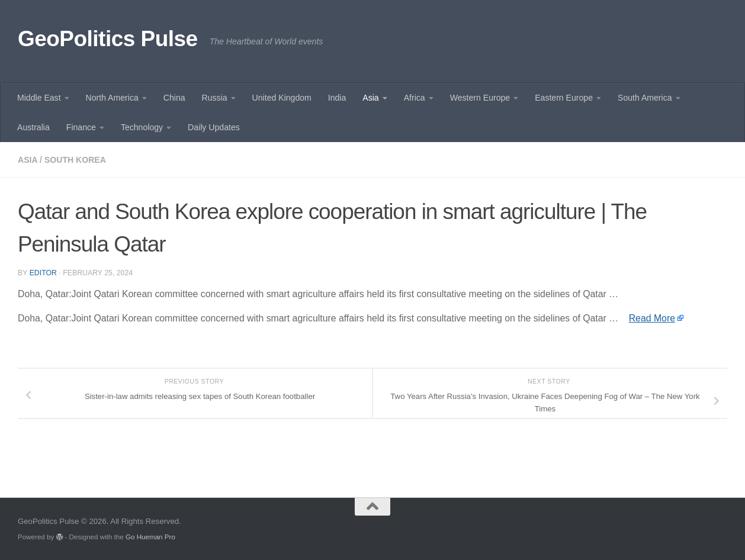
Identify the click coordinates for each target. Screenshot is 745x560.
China (174, 98)
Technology (142, 127)
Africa (415, 98)
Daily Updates (214, 127)
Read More (652, 318)
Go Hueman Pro (150, 537)
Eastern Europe (564, 98)
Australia (33, 127)
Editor (43, 273)
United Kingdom (282, 98)
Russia (215, 98)
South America (645, 98)
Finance (81, 127)
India (337, 98)
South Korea (75, 160)
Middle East (39, 98)
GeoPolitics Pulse (108, 39)
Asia (370, 98)
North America (112, 98)
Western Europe (480, 98)
